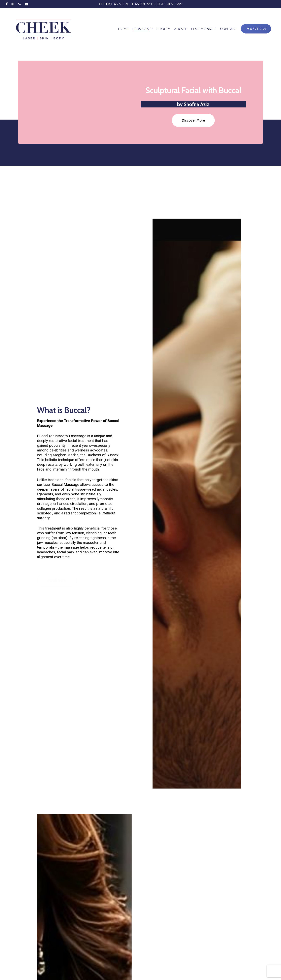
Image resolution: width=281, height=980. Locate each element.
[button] (193, 120)
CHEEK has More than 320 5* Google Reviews (141, 4)
